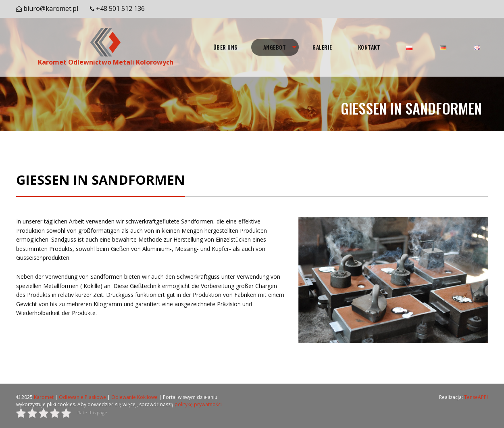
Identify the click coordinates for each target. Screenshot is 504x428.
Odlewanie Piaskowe (82, 397)
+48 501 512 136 (120, 8)
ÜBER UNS (225, 47)
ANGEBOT (275, 47)
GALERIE (322, 47)
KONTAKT (369, 47)
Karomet (44, 397)
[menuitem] (225, 47)
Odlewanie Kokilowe (134, 397)
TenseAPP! (476, 397)
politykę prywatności (198, 404)
